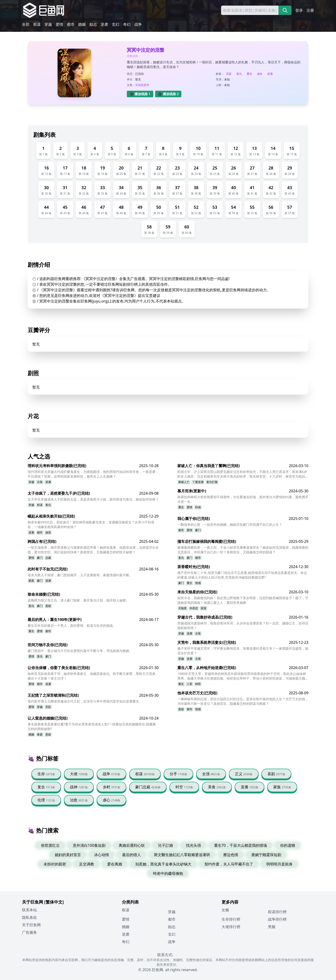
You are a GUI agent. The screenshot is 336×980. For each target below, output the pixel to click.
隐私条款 (29, 917)
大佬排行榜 (231, 927)
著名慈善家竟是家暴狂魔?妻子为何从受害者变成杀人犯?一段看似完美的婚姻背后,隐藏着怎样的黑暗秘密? (92, 726)
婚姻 (82, 24)
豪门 (198, 530)
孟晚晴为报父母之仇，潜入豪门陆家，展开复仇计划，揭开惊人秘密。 (78, 600)
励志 (93, 24)
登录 (299, 10)
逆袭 (104, 24)
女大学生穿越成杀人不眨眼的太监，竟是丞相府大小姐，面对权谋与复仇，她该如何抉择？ (93, 499)
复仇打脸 (212, 482)
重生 (249, 74)
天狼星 (183, 608)
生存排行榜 (231, 919)
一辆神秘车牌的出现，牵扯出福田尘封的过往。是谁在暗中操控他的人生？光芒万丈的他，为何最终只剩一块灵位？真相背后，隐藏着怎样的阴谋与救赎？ (243, 701)
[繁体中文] (54, 902)
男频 (272, 927)
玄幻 (116, 24)
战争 (138, 24)
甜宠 (204, 608)
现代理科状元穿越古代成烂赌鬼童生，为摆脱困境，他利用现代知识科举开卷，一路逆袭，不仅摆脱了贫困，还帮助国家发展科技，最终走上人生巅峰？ (93, 474)
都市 (71, 24)
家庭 (31, 581)
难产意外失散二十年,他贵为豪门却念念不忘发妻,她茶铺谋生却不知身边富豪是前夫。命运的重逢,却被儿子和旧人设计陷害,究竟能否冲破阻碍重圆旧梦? (242, 575)
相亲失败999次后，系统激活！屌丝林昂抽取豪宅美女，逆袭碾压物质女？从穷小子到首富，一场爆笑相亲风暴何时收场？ (91, 524)
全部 (26, 24)
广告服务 (29, 932)
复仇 (239, 74)
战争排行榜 (277, 919)
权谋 (37, 24)
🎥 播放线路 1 (140, 94)
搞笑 (48, 532)
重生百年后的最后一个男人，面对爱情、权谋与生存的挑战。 (72, 625)
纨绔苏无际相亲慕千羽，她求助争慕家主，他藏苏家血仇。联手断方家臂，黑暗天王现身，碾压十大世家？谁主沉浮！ (93, 676)
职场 (198, 507)
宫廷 (229, 74)
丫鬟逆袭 (198, 482)
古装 (40, 482)
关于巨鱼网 (31, 925)
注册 (310, 10)
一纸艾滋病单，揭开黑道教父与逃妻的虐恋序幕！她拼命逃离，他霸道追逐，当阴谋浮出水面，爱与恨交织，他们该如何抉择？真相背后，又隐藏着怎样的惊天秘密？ (93, 550)
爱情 (59, 24)
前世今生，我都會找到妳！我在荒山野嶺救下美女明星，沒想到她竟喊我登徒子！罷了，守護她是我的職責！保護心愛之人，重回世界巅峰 (243, 600)
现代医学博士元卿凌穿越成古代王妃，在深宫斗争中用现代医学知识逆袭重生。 (85, 701)
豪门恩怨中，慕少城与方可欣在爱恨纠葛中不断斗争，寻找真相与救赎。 (80, 651)
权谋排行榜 (277, 912)
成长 (260, 74)
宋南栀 (139, 85)
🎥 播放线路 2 (168, 94)
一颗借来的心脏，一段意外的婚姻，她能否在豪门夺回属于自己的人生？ (230, 524)
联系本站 (29, 910)
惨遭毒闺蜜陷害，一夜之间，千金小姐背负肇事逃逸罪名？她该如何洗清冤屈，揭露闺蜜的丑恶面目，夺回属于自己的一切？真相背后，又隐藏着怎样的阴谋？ (243, 550)
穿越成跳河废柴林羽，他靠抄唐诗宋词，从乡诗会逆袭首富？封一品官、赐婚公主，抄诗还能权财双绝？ (243, 625)
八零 (190, 684)
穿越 (48, 24)
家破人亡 (184, 482)
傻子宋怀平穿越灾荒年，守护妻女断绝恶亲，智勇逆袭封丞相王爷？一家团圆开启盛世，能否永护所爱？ (243, 651)
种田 (198, 684)
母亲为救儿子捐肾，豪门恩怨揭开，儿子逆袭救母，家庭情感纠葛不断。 (80, 575)
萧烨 (146, 85)
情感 (198, 583)
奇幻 (127, 24)
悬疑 (48, 606)
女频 (225, 910)
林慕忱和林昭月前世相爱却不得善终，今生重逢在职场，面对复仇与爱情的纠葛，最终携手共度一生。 (243, 499)
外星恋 (194, 608)
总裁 (48, 558)
